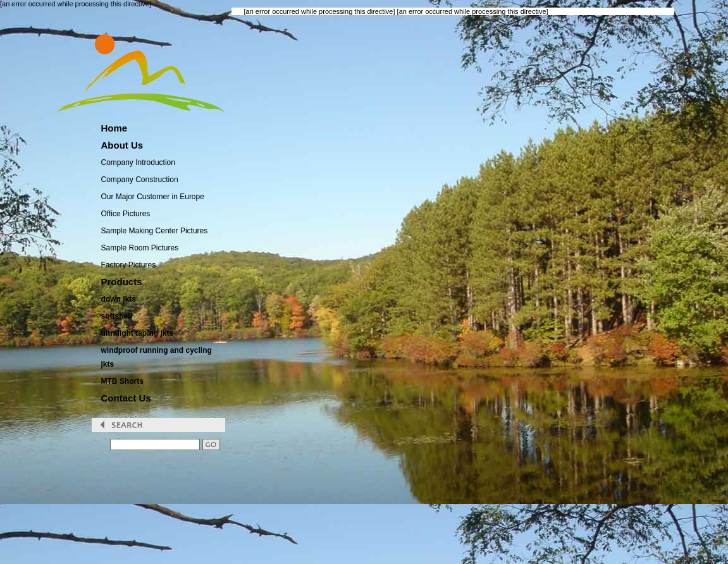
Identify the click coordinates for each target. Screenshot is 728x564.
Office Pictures (126, 214)
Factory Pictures (129, 265)
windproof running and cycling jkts (157, 357)
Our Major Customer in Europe (153, 197)
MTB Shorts (122, 381)
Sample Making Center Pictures (155, 231)
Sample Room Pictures (140, 248)
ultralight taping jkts (138, 333)
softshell (117, 316)
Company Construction (140, 180)
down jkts (119, 299)
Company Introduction (138, 162)
